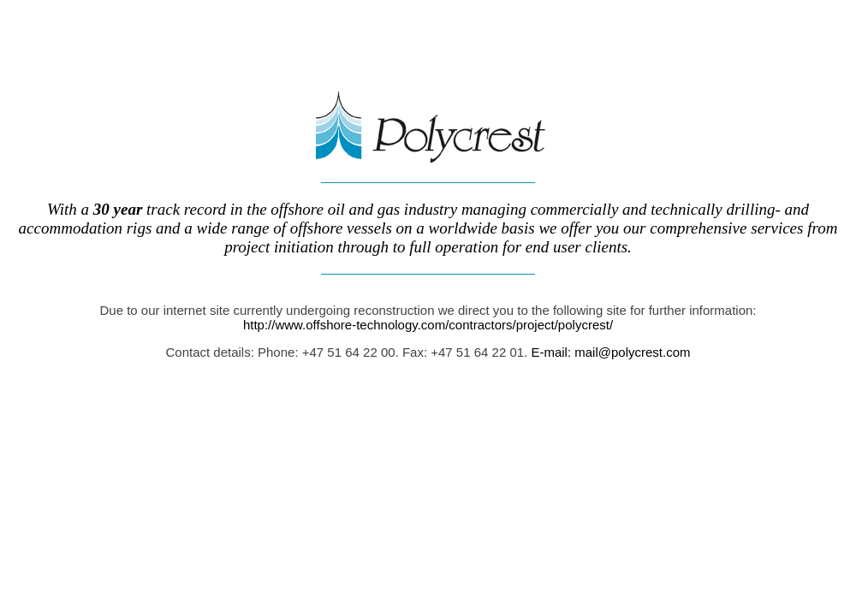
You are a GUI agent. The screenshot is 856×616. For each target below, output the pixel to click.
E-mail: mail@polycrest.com (609, 352)
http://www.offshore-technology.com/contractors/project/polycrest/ (428, 325)
